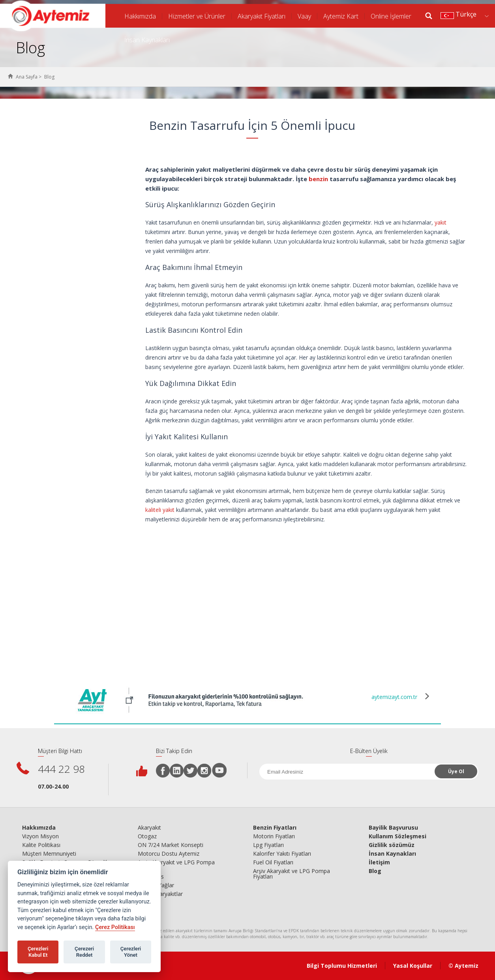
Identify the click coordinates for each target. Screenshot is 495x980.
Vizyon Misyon (40, 836)
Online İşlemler (391, 16)
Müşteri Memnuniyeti (49, 854)
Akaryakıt (149, 828)
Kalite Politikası (41, 845)
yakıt (441, 222)
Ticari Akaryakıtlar (160, 894)
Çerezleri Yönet (131, 952)
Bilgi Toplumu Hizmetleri (342, 966)
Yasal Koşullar (413, 966)
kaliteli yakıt (160, 510)
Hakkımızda (140, 16)
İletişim (379, 862)
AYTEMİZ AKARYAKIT (53, 16)
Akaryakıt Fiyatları (262, 16)
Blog (375, 871)
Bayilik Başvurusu (393, 828)
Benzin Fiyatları (275, 828)
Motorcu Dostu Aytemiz (169, 854)
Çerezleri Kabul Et (38, 952)
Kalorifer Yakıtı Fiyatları (282, 854)
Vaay (304, 16)
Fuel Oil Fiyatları (273, 862)
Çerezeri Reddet (84, 952)
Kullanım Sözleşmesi (397, 836)
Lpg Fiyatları (268, 845)
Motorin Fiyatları (274, 836)
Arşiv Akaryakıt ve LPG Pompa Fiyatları (176, 865)
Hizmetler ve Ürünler (197, 16)
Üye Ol (456, 771)
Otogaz (147, 836)
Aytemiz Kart (341, 16)
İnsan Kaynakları (147, 40)
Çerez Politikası (115, 927)
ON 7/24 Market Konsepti (171, 845)
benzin (318, 179)
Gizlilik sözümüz (392, 845)
